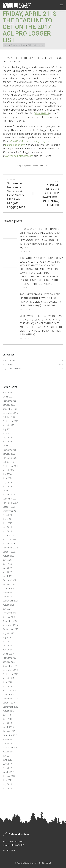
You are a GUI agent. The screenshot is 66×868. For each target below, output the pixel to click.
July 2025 (7, 429)
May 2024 (7, 482)
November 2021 (10, 593)
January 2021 (9, 617)
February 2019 (9, 691)
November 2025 (10, 413)
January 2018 (9, 731)
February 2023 (9, 540)
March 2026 (8, 397)
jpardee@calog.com (15, 145)
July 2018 (7, 715)
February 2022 (9, 580)
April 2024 (7, 487)
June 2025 (7, 433)
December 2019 (10, 666)
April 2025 (7, 442)
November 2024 (10, 458)
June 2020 (7, 642)
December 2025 (10, 409)
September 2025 (10, 421)
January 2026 (9, 405)
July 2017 (7, 756)
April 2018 (7, 723)
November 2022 (10, 548)
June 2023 (7, 523)
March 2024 (8, 491)
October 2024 (9, 462)
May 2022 (7, 568)
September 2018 (10, 707)
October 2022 (9, 552)
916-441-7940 (17, 141)
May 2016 (7, 784)
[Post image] (10, 233)
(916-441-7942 (41, 113)
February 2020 (9, 658)
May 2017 (7, 764)
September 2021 (10, 601)
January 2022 (9, 584)
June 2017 (7, 760)
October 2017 (9, 744)
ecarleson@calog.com (39, 141)
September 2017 (10, 748)
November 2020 (10, 625)
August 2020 (8, 633)
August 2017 (8, 752)
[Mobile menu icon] (62, 5)
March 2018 (8, 727)
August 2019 (8, 678)
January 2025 (9, 454)
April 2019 (7, 686)
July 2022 (7, 560)
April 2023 (7, 531)
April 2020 (7, 650)
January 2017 (9, 776)
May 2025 (7, 438)
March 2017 (8, 772)
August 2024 (8, 470)
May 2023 (7, 527)
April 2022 (7, 572)
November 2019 (10, 670)
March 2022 (8, 576)
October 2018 (9, 703)
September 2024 (10, 466)
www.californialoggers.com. (19, 156)
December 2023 (10, 499)
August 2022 (8, 556)
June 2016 (7, 780)
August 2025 (8, 425)
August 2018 (8, 711)
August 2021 (8, 605)
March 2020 (8, 654)
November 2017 (10, 739)
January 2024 (9, 495)
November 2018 (10, 699)
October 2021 (9, 597)
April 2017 (7, 768)
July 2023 (7, 519)
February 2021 (9, 613)
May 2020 (7, 646)
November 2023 (10, 503)
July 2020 (7, 637)
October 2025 (9, 417)
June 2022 (7, 564)
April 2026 (7, 393)
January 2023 (9, 544)
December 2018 (10, 695)
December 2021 (10, 589)
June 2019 (7, 682)
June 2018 (7, 719)
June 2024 (7, 478)
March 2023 (8, 535)
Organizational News (31, 166)
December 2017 (10, 735)
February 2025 (9, 450)
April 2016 (7, 788)
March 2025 (8, 446)
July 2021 (7, 609)
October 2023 (9, 507)
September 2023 (10, 511)
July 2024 (7, 474)
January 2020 (9, 662)
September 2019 (10, 674)
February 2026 (9, 401)
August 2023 (8, 515)
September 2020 (10, 629)
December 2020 (10, 621)
